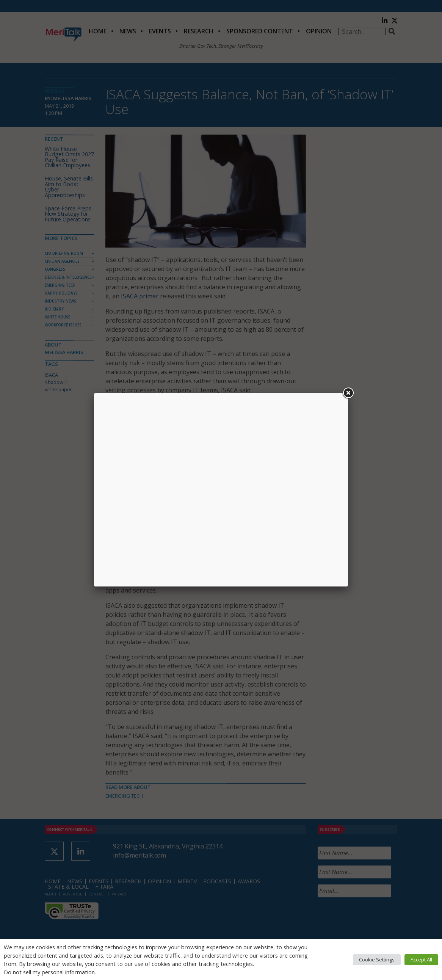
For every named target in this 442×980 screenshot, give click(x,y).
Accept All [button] (421, 960)
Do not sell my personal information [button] (49, 972)
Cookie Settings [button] (377, 960)
